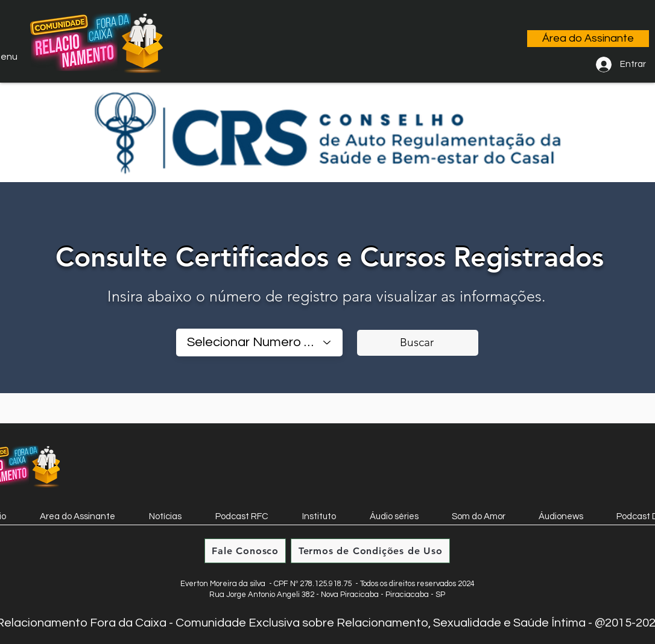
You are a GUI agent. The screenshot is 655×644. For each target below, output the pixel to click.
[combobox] (259, 343)
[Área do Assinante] (588, 39)
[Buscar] (418, 343)
